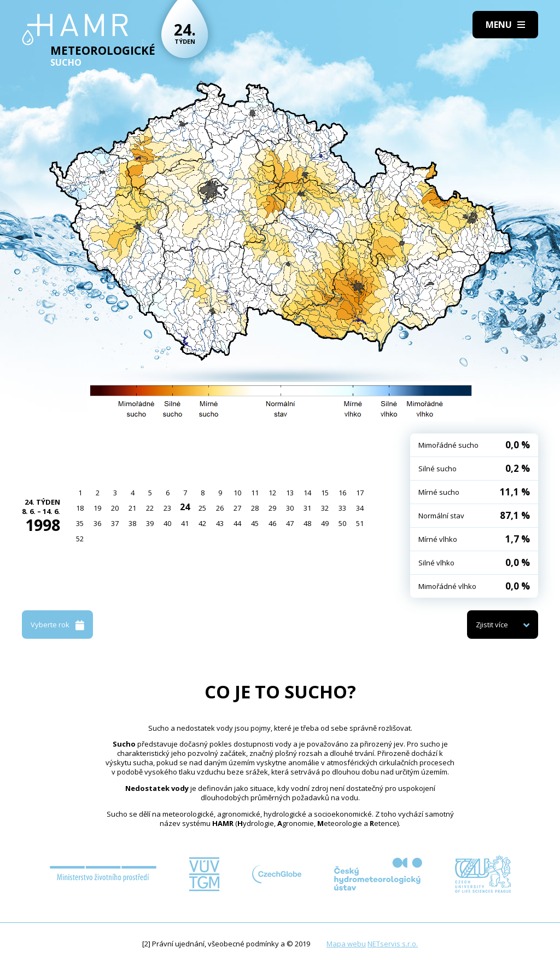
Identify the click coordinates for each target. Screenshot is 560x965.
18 (80, 508)
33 (342, 508)
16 (342, 493)
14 (307, 493)
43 (220, 523)
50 (342, 523)
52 (80, 539)
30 (290, 508)
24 (185, 507)
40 (167, 523)
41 (185, 523)
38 (132, 523)
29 (272, 508)
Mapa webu (346, 944)
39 (150, 523)
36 (97, 523)
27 (237, 508)
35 (80, 523)
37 (115, 523)
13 (290, 493)
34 (360, 508)
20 (115, 508)
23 (167, 508)
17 (360, 493)
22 (150, 508)
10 (237, 493)
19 (97, 508)
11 (255, 493)
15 (325, 493)
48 (307, 523)
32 (325, 508)
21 (132, 508)
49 (325, 523)
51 (360, 523)
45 (255, 523)
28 (255, 508)
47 (290, 523)
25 (202, 508)
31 (307, 508)
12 (272, 493)
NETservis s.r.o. (393, 944)
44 (237, 523)
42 (202, 523)
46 (272, 523)
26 (220, 508)
